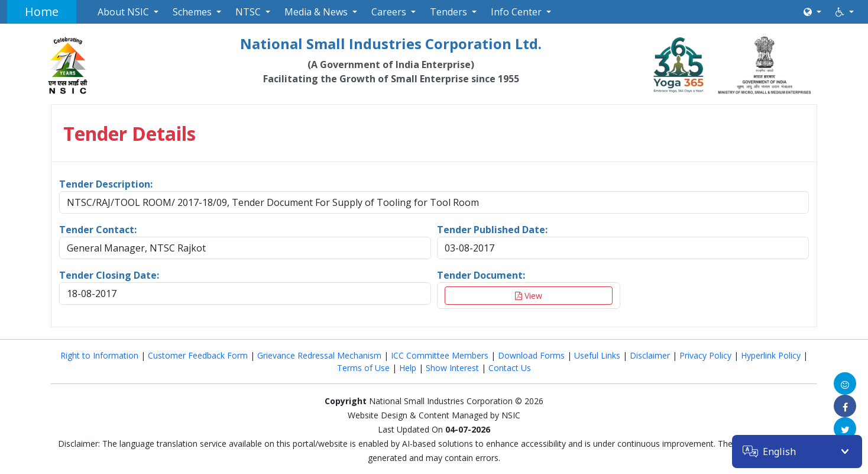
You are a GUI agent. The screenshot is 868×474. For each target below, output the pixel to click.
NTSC (248, 12)
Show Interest (452, 368)
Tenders (448, 12)
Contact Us (510, 368)
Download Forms (531, 355)
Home (42, 12)
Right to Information (99, 355)
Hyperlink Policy (771, 355)
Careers (389, 12)
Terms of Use (363, 368)
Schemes (192, 12)
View (529, 296)
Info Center (516, 12)
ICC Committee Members (440, 355)
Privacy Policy (705, 355)
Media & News (316, 12)
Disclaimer (650, 355)
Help (408, 368)
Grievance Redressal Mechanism (319, 355)
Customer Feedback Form (198, 355)
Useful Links (597, 355)
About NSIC (123, 12)
